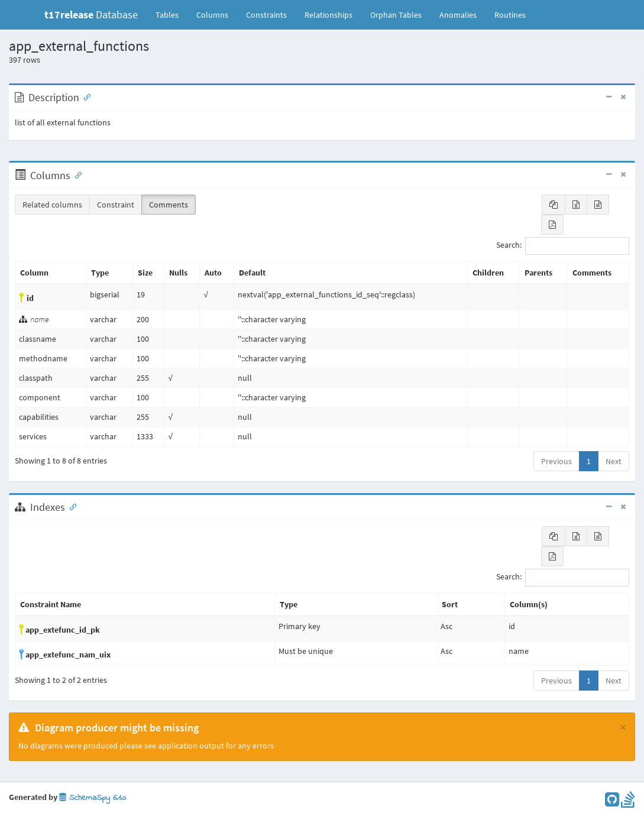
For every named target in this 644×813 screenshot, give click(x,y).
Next (614, 461)
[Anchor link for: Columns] (76, 174)
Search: (563, 246)
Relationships (329, 15)
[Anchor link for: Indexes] (70, 506)
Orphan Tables (396, 15)
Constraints (266, 15)
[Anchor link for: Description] (85, 96)
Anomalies (458, 15)
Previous (556, 461)
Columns (212, 15)
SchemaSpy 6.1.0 (93, 798)
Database (91, 14)
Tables (171, 14)
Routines (510, 15)
